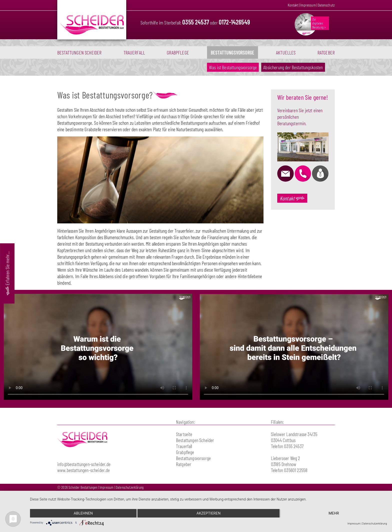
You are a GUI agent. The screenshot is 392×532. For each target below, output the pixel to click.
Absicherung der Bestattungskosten (293, 67)
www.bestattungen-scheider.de (83, 470)
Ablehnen (83, 513)
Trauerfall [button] (134, 52)
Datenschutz (326, 5)
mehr (334, 513)
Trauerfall (184, 446)
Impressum (308, 5)
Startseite (184, 434)
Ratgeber (184, 464)
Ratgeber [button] (326, 52)
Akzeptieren (208, 513)
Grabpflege (178, 52)
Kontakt (293, 5)
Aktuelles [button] (286, 52)
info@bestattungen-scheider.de (84, 464)
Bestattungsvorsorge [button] (232, 52)
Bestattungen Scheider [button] (79, 52)
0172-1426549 (234, 22)
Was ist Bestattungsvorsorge (234, 67)
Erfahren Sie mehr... (7, 273)
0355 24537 (196, 22)
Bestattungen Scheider (195, 440)
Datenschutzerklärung (130, 487)
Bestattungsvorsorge (193, 458)
